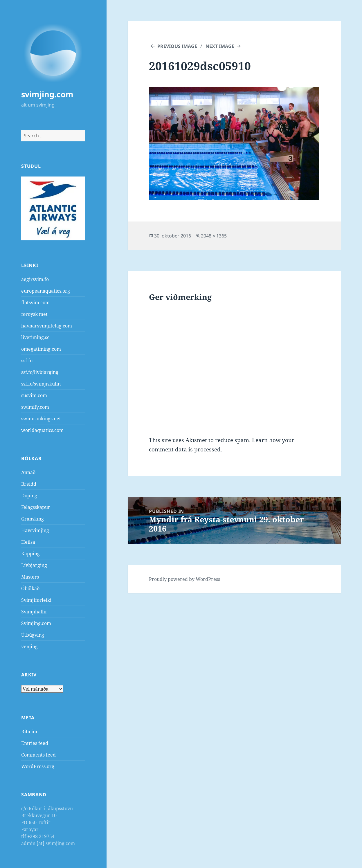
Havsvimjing (35, 530)
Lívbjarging (34, 565)
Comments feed (38, 755)
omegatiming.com (41, 349)
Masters (30, 577)
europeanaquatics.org (46, 291)
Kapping (30, 554)
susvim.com (34, 395)
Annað (28, 472)
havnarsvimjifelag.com (47, 326)
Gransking (33, 519)
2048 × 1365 (214, 236)
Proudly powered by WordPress (184, 579)
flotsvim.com (35, 302)
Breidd (29, 484)
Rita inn (30, 732)
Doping (29, 496)
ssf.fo (27, 361)
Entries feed (35, 743)
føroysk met (34, 314)
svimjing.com (47, 94)
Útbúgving (33, 635)
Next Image (220, 46)
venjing (29, 647)
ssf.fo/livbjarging (40, 372)
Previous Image (177, 46)
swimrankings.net (41, 419)
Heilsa (28, 542)
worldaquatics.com (42, 430)
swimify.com (35, 407)
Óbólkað (30, 588)
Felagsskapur (36, 507)
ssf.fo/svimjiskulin (41, 384)
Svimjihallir (34, 612)
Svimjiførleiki (36, 600)
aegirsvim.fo (35, 279)
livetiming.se (35, 337)
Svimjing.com (36, 623)
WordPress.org (38, 766)
